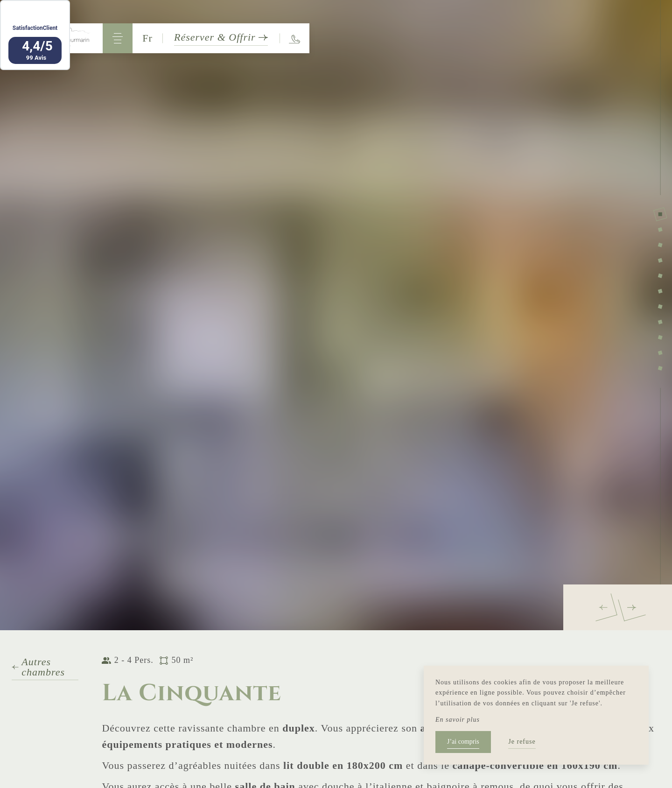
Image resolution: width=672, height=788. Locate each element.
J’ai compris (463, 742)
